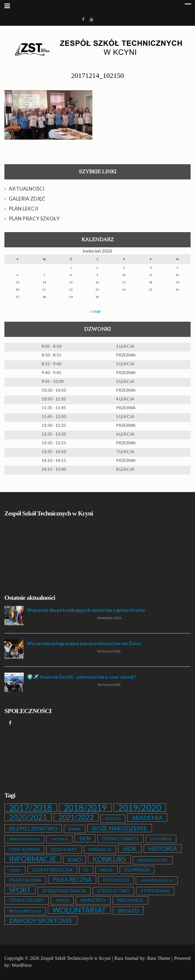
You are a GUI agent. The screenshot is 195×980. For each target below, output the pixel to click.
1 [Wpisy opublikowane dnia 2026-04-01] (71, 268)
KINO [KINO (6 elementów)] (74, 860)
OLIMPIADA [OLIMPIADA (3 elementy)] (137, 870)
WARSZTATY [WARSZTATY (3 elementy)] (93, 900)
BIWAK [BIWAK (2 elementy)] (75, 829)
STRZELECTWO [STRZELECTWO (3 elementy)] (113, 891)
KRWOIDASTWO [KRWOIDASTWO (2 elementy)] (153, 860)
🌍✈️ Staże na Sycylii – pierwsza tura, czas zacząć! (82, 677)
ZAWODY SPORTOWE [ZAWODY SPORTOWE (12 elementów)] (41, 921)
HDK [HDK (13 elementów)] (130, 849)
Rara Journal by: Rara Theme (142, 958)
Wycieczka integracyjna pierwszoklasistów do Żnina (84, 643)
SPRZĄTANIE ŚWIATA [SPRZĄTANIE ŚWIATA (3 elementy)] (64, 891)
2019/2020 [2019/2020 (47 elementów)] (140, 808)
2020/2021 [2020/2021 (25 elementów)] (28, 817)
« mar (96, 311)
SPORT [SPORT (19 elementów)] (20, 890)
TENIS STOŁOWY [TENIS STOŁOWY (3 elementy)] (27, 900)
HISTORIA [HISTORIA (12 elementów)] (163, 849)
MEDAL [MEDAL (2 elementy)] (106, 870)
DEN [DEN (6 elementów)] (85, 838)
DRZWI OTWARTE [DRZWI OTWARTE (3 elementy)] (121, 839)
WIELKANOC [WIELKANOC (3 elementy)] (130, 900)
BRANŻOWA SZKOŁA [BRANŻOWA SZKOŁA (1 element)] (24, 839)
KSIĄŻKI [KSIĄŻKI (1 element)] (15, 870)
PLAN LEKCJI (23, 209)
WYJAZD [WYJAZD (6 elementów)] (128, 911)
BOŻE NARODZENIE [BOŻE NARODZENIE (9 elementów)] (120, 828)
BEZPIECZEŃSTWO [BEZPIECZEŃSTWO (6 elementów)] (33, 828)
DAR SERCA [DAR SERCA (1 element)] (59, 839)
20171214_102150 (98, 76)
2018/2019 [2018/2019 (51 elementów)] (85, 808)
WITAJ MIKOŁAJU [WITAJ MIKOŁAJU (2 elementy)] (25, 911)
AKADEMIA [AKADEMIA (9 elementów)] (147, 818)
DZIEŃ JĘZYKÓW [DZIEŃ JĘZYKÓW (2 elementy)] (24, 849)
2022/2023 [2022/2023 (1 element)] (113, 819)
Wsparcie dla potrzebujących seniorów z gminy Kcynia (86, 610)
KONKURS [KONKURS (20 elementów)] (109, 859)
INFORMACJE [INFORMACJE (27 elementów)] (33, 859)
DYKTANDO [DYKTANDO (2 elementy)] (161, 839)
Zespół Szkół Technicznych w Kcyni (76, 958)
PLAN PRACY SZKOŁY (34, 219)
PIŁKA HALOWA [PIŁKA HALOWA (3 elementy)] (25, 880)
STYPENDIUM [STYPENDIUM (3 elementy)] (155, 891)
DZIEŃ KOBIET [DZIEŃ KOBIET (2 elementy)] (64, 849)
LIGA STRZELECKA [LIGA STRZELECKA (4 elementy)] (52, 870)
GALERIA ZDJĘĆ (27, 199)
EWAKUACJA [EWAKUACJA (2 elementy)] (100, 849)
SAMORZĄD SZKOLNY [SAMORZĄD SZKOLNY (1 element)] (157, 880)
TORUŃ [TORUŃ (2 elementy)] (62, 900)
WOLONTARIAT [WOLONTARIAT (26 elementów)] (79, 910)
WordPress (22, 965)
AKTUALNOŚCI (27, 189)
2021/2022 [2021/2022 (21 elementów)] (76, 817)
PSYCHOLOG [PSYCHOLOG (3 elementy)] (116, 880)
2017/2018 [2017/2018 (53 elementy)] (31, 808)
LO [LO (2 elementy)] (86, 870)
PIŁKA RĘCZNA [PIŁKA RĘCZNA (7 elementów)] (72, 880)
